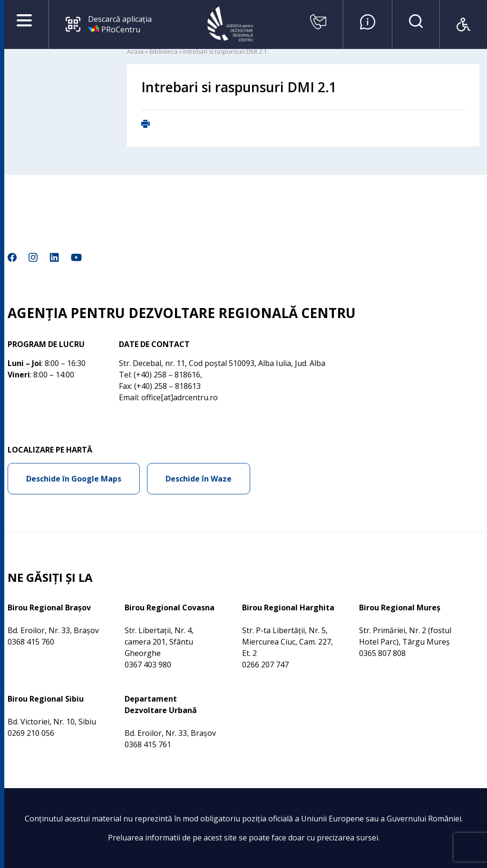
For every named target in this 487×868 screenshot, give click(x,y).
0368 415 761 (148, 744)
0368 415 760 (31, 642)
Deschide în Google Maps (74, 479)
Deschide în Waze (199, 479)
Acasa (135, 51)
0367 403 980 (148, 665)
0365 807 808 (382, 653)
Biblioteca (163, 51)
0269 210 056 (31, 733)
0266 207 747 (265, 665)
